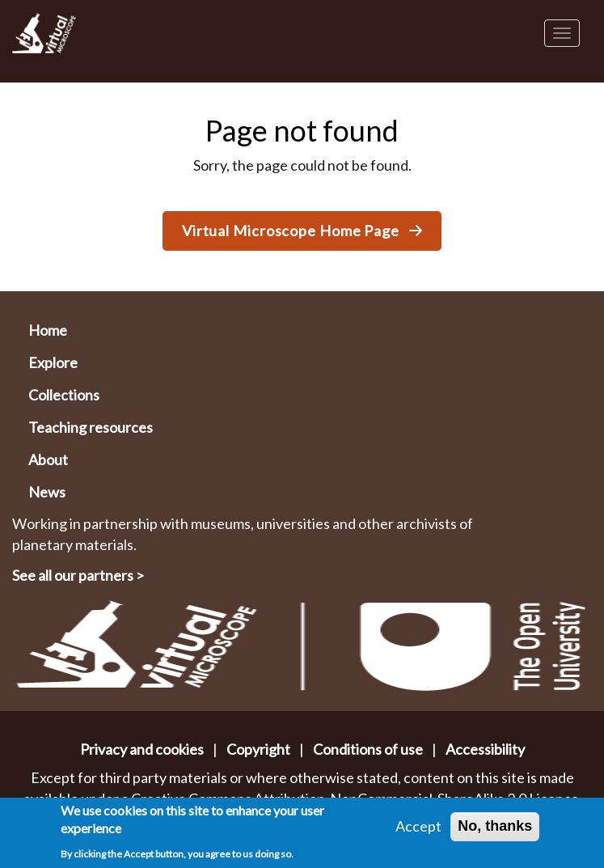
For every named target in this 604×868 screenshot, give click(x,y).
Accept (418, 828)
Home (48, 330)
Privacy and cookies (142, 749)
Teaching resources (91, 427)
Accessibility (485, 749)
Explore (53, 362)
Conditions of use (368, 749)
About (48, 459)
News (47, 492)
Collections (64, 395)
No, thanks (495, 828)
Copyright (258, 749)
